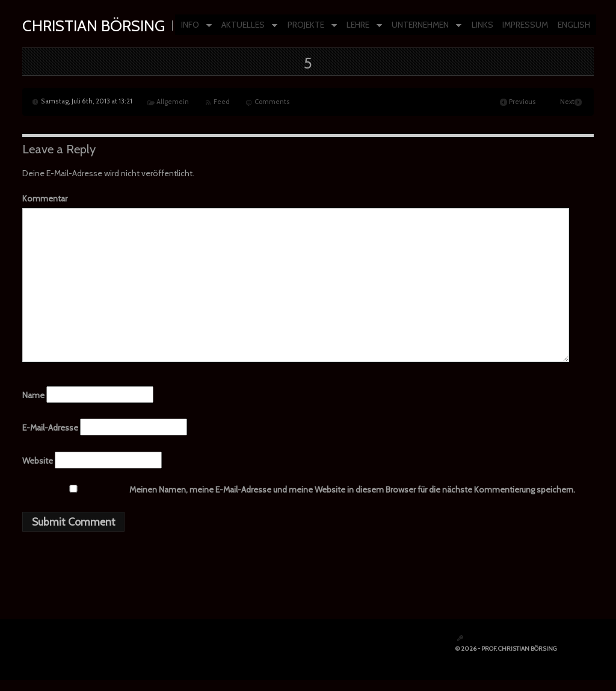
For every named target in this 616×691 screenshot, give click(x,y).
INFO (193, 26)
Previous (522, 102)
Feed (222, 102)
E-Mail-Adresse (50, 428)
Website (38, 461)
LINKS (482, 25)
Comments (272, 102)
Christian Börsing (94, 26)
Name (33, 395)
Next (567, 102)
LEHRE (361, 26)
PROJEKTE (309, 26)
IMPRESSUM (525, 25)
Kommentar (45, 198)
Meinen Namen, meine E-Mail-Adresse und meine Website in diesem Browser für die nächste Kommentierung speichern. (352, 490)
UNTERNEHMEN (423, 26)
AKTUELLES (246, 26)
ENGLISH (574, 25)
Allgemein (173, 102)
